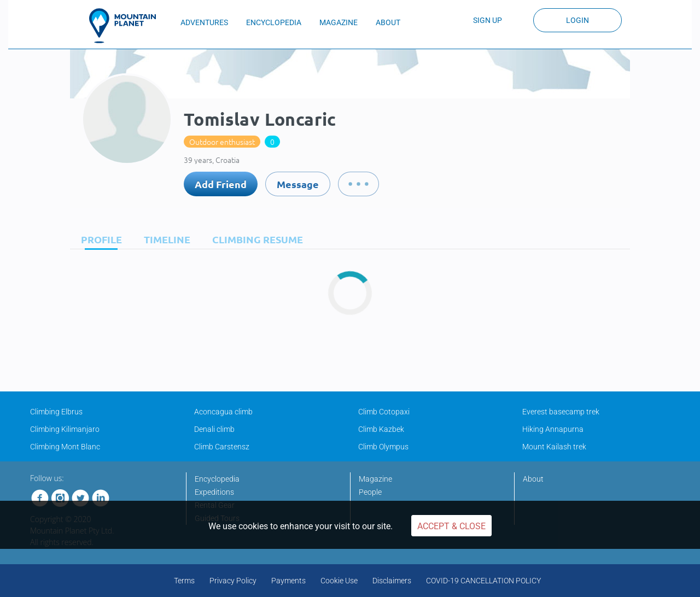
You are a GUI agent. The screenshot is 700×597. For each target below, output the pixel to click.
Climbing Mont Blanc (65, 447)
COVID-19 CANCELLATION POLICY (483, 581)
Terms (184, 581)
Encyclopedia (217, 479)
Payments (288, 581)
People (370, 492)
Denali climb (214, 429)
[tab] (99, 239)
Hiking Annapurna (553, 429)
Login (577, 20)
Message (298, 184)
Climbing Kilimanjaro (65, 429)
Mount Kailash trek (554, 447)
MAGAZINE (339, 22)
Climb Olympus (383, 447)
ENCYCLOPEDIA (274, 22)
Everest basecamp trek (561, 412)
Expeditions (214, 492)
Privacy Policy (233, 581)
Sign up (488, 20)
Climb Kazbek (381, 429)
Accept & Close (451, 526)
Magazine (375, 479)
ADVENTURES (204, 22)
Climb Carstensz (222, 447)
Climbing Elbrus (56, 412)
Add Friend (221, 184)
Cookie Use (339, 581)
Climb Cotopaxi (384, 412)
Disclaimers (392, 581)
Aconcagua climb (223, 412)
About (533, 479)
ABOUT (388, 22)
